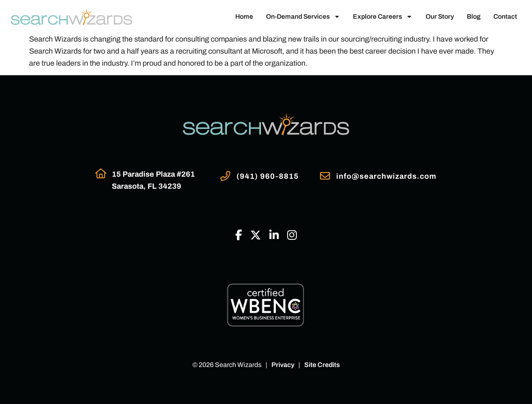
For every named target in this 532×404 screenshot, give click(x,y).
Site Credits (322, 365)
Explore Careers (383, 17)
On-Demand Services (303, 17)
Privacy (283, 365)
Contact (505, 16)
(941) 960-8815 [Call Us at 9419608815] (268, 176)
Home (244, 16)
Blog (474, 16)
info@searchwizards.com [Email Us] (386, 176)
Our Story (440, 16)
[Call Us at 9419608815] (225, 176)
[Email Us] (325, 176)
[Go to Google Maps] (101, 173)
